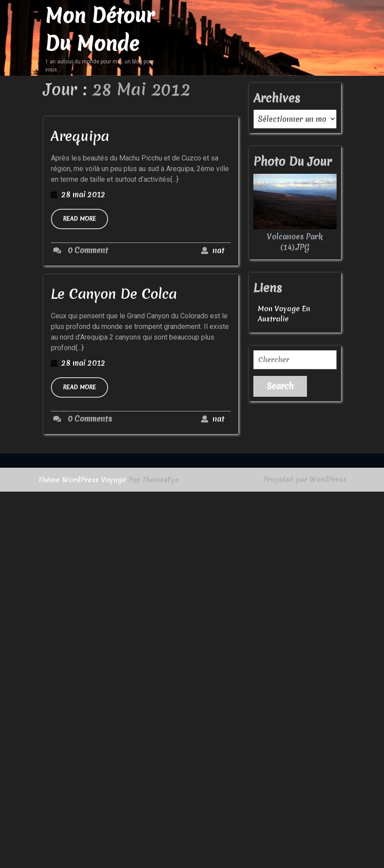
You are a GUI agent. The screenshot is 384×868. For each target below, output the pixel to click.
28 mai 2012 (83, 194)
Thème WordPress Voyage (82, 480)
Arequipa (80, 136)
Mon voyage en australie (284, 314)
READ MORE (85, 222)
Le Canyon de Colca (114, 294)
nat (219, 250)
